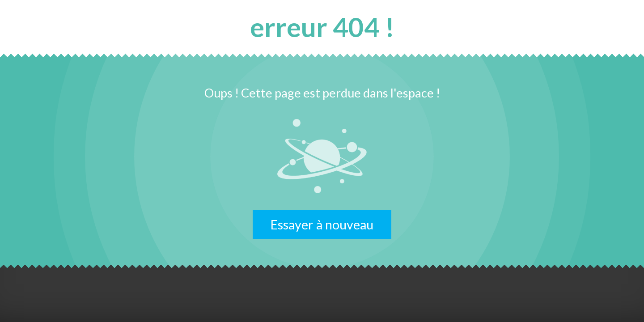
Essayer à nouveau (322, 225)
